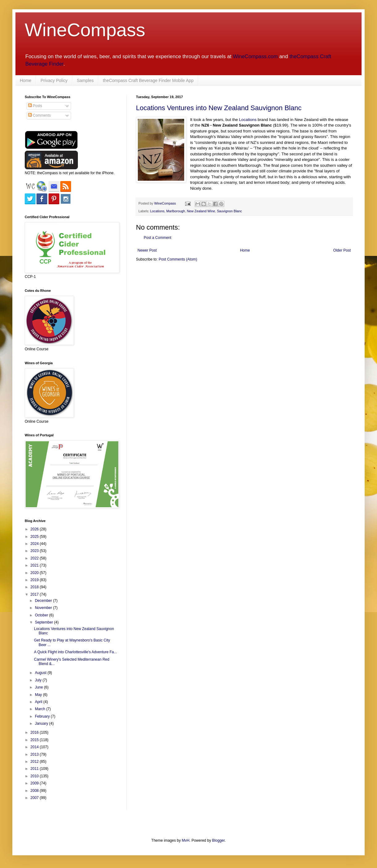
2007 (35, 798)
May (39, 695)
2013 (35, 754)
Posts (35, 106)
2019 (35, 580)
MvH (186, 840)
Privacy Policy (54, 80)
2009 (35, 783)
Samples (85, 80)
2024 (35, 544)
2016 (35, 732)
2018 (35, 587)
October (42, 615)
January (42, 723)
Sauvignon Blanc (229, 211)
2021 (35, 565)
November (44, 608)
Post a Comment (157, 238)
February (43, 716)
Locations (248, 120)
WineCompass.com (255, 56)
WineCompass (85, 30)
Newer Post (147, 250)
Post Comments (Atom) (178, 259)
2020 (35, 573)
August (41, 673)
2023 (35, 551)
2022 (35, 558)
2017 (35, 594)
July (39, 680)
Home (25, 80)
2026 (35, 529)
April (39, 702)
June (39, 687)
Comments (39, 115)
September (44, 622)
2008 (35, 791)
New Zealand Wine (201, 211)
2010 (35, 776)
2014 (35, 747)
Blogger (218, 840)
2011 (35, 769)
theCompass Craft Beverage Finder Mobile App (148, 80)
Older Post (342, 250)
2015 (35, 740)
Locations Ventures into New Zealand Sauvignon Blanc (219, 108)
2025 (35, 537)
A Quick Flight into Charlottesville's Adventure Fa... (75, 652)
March (41, 709)
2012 (35, 762)
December (44, 601)
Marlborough (176, 211)
